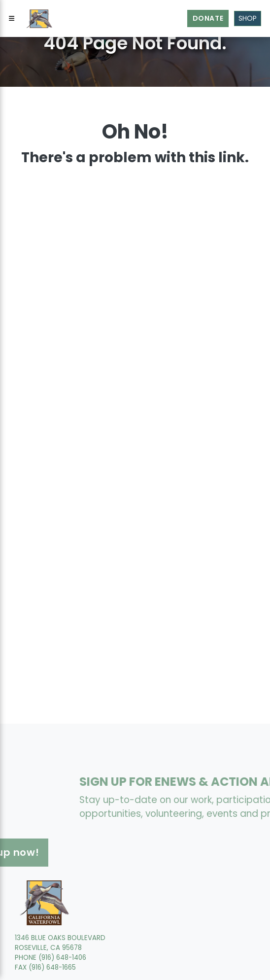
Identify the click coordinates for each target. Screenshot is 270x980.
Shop (248, 18)
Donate (208, 18)
